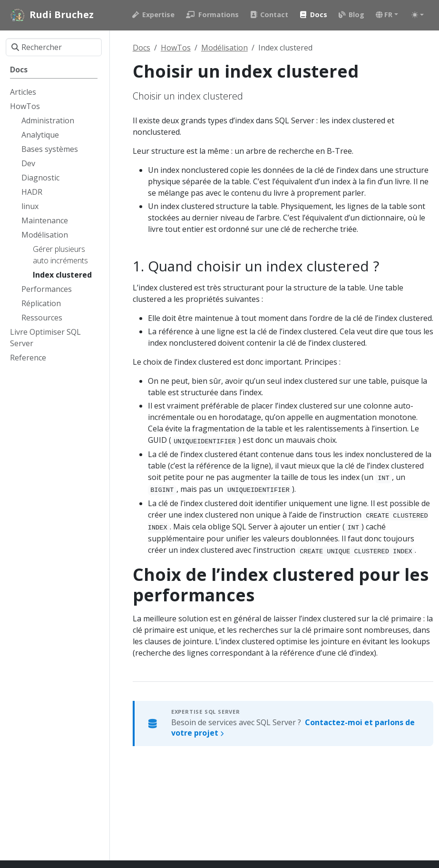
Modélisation (224, 48)
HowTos (176, 48)
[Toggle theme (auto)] (418, 15)
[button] (387, 15)
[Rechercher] (54, 47)
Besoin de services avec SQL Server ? (293, 728)
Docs (141, 48)
